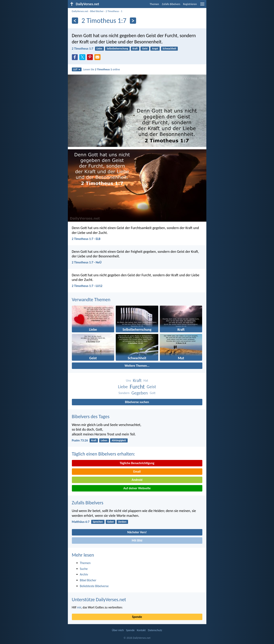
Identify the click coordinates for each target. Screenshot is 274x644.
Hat (146, 380)
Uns (128, 380)
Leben (104, 440)
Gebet (111, 522)
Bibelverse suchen (137, 402)
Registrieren (190, 4)
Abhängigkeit (119, 440)
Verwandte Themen (91, 299)
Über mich (118, 630)
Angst (155, 49)
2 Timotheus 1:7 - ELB (86, 239)
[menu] (202, 6)
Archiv (84, 574)
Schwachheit (169, 49)
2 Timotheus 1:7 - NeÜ (87, 262)
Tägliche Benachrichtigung (137, 463)
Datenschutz (155, 630)
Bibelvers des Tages (91, 416)
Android (137, 480)
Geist (145, 49)
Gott (153, 393)
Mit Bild (137, 540)
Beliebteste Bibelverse (94, 586)
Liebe (99, 49)
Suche (84, 569)
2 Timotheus (112, 11)
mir (79, 607)
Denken (122, 522)
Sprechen (98, 522)
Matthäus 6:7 (81, 522)
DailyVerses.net (80, 11)
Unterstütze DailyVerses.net (99, 599)
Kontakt (141, 630)
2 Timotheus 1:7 (83, 49)
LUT (77, 69)
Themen (154, 4)
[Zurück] (75, 21)
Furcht (137, 387)
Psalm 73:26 (80, 440)
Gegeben (140, 393)
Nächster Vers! (137, 532)
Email (137, 471)
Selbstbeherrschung (117, 49)
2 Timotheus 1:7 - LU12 (87, 286)
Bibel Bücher (97, 11)
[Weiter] (133, 21)
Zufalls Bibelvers (171, 4)
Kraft (135, 49)
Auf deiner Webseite (137, 488)
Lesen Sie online (102, 69)
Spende (137, 617)
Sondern (124, 393)
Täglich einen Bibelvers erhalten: (103, 454)
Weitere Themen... (137, 366)
